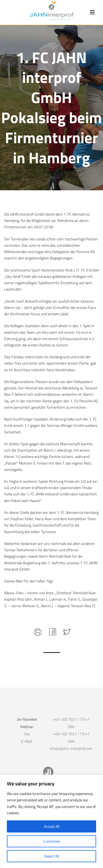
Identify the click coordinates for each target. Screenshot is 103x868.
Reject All (52, 856)
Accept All (52, 826)
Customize (52, 841)
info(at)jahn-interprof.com (71, 748)
